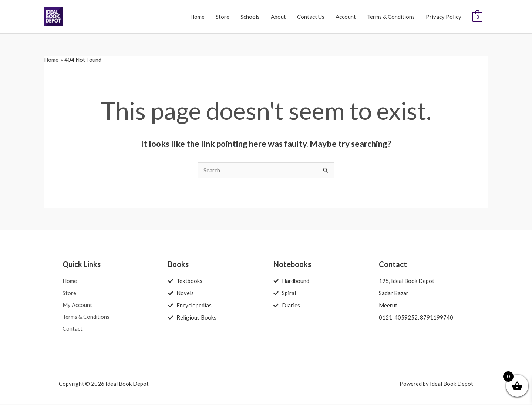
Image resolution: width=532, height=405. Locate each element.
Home (197, 17)
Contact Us (311, 17)
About (278, 17)
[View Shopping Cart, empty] (477, 17)
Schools (250, 17)
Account (346, 17)
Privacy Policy (444, 17)
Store (223, 17)
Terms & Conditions (391, 17)
